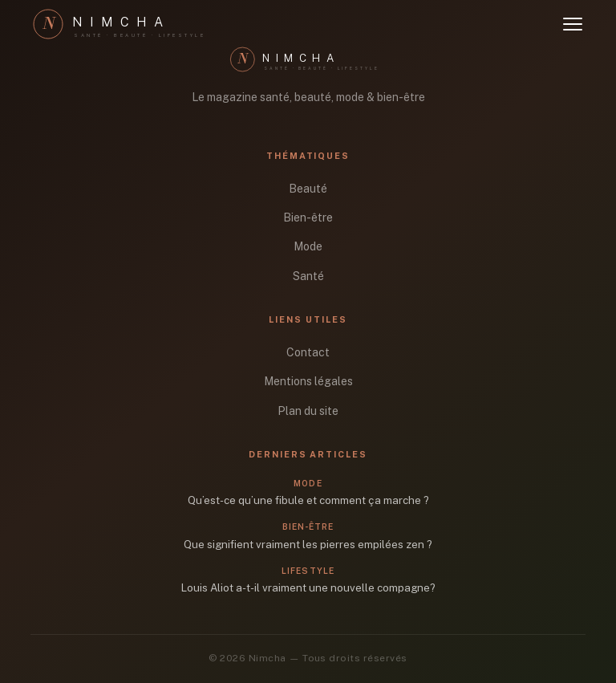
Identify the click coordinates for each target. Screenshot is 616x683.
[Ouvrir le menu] (573, 24)
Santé (308, 276)
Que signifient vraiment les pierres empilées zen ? (308, 544)
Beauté (308, 189)
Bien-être (308, 218)
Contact (308, 352)
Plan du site (308, 411)
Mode (308, 246)
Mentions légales (308, 381)
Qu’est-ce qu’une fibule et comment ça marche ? (308, 500)
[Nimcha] (127, 24)
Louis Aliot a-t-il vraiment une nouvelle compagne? (308, 587)
